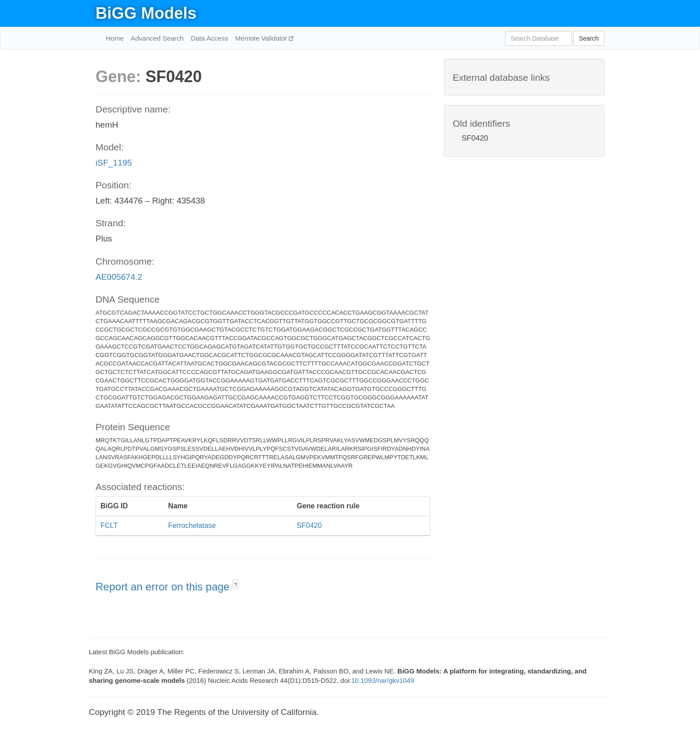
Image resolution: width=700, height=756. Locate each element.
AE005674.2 (119, 277)
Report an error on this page (164, 587)
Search (589, 38)
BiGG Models (146, 13)
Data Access (209, 38)
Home (115, 38)
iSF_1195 (114, 163)
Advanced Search (157, 38)
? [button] (235, 585)
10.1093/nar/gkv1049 (383, 680)
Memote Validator (262, 38)
